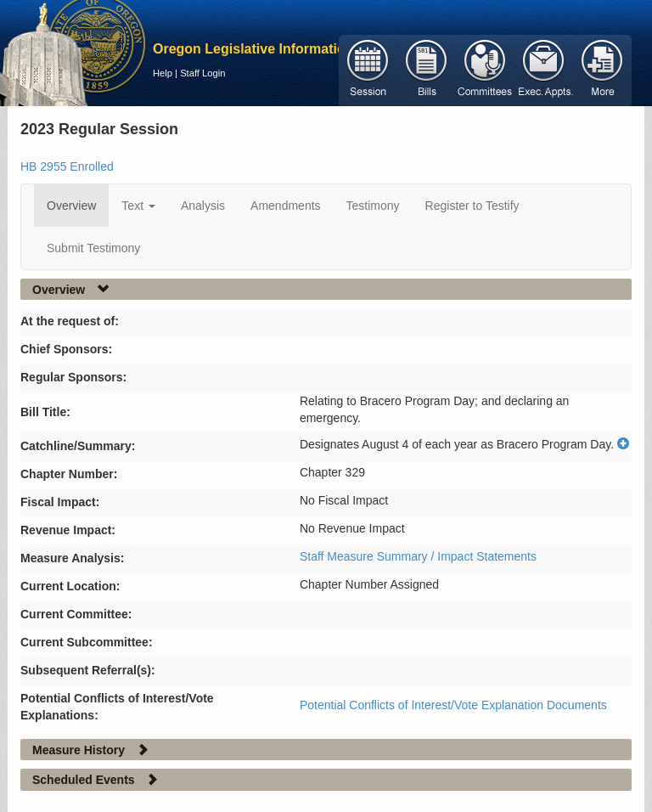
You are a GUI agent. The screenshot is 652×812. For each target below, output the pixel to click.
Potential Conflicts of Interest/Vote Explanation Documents (453, 705)
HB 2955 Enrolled (67, 166)
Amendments (285, 206)
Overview (71, 206)
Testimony (373, 206)
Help (163, 73)
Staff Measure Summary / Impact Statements (418, 556)
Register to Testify (472, 206)
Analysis (203, 206)
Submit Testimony (93, 248)
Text (138, 206)
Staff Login (202, 73)
